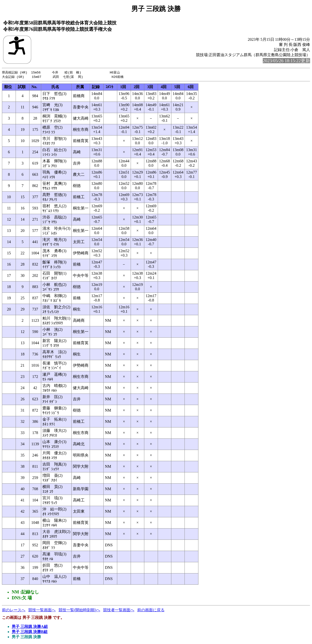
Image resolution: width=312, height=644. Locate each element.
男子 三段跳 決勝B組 (30, 632)
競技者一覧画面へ (119, 610)
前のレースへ (14, 610)
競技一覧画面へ (42, 610)
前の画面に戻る (151, 610)
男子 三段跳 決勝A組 (30, 627)
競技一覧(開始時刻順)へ (79, 610)
